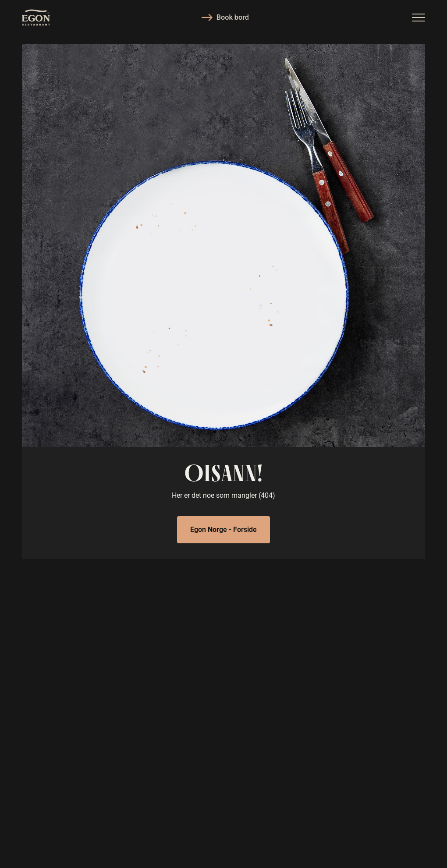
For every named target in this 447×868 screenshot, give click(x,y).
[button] (419, 18)
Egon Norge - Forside (223, 529)
